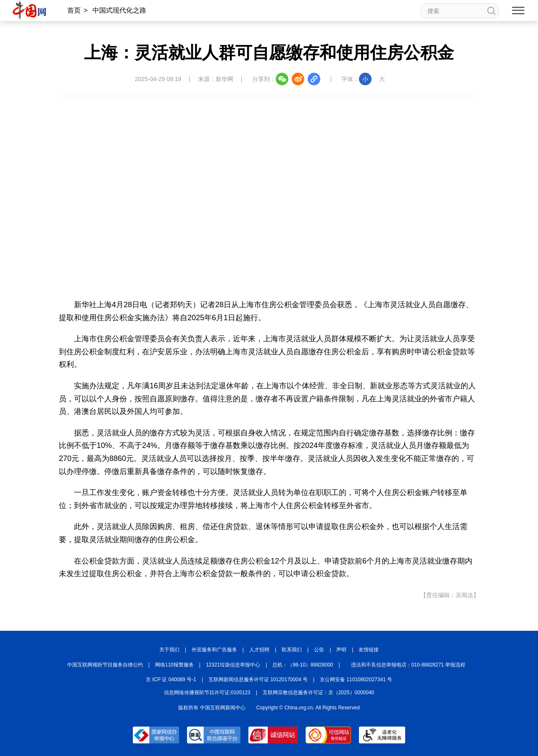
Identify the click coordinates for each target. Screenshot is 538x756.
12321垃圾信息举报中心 (233, 665)
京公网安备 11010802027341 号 (356, 680)
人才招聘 (259, 650)
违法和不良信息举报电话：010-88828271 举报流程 (408, 665)
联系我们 (292, 650)
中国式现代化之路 (119, 10)
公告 (319, 650)
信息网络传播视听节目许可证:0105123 (207, 693)
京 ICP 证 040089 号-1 (171, 680)
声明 (341, 650)
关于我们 (169, 650)
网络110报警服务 (174, 665)
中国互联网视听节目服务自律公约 (105, 665)
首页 (74, 10)
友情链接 (369, 650)
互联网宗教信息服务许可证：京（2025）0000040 (318, 693)
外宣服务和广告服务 (214, 650)
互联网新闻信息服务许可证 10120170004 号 (258, 680)
